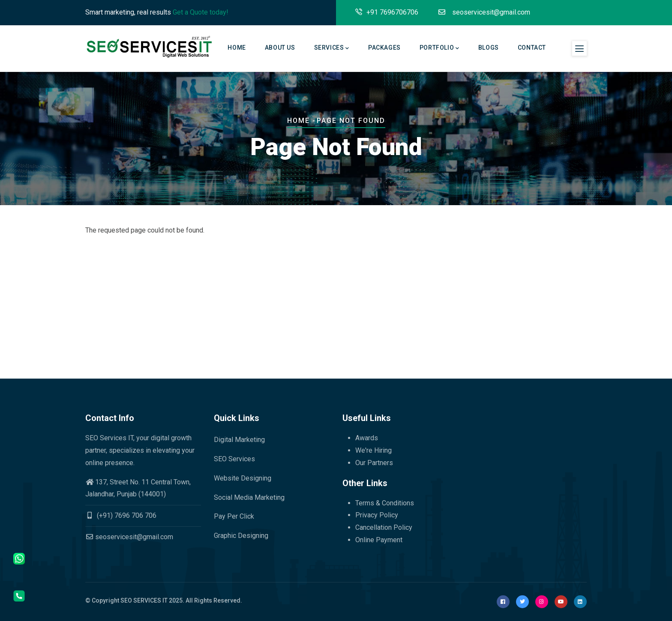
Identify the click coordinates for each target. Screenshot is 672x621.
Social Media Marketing (249, 497)
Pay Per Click (234, 516)
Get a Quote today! (201, 12)
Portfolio (439, 48)
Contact (532, 48)
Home (237, 48)
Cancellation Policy (384, 527)
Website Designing (243, 478)
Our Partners (374, 463)
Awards (367, 438)
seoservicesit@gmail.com (129, 537)
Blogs (489, 48)
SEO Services (234, 459)
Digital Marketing (239, 440)
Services (332, 48)
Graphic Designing (241, 536)
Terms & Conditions (385, 503)
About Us (280, 48)
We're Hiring (373, 450)
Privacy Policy (377, 515)
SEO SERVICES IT (144, 600)
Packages (384, 48)
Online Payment (379, 540)
